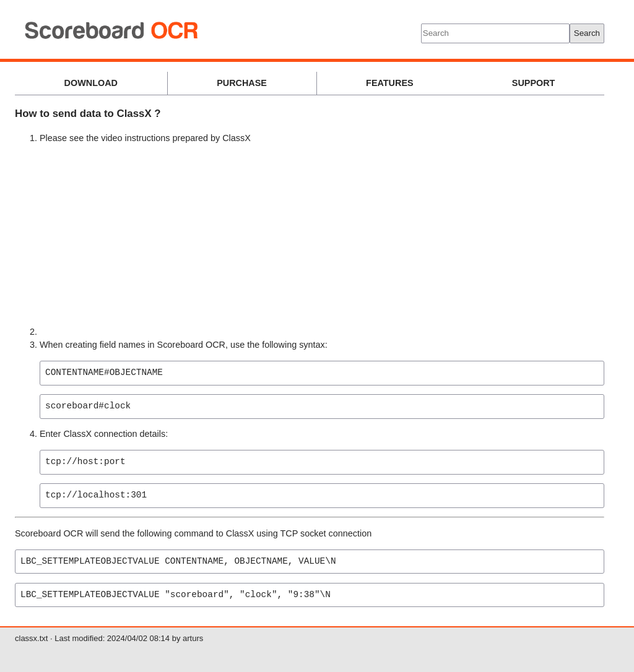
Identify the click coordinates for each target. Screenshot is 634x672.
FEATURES (390, 83)
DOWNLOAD (91, 83)
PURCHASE (242, 83)
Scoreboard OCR (275, 31)
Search (587, 33)
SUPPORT (534, 83)
